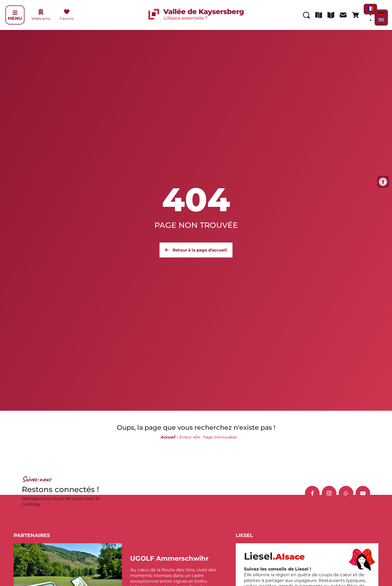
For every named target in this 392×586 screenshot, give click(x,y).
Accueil (168, 437)
